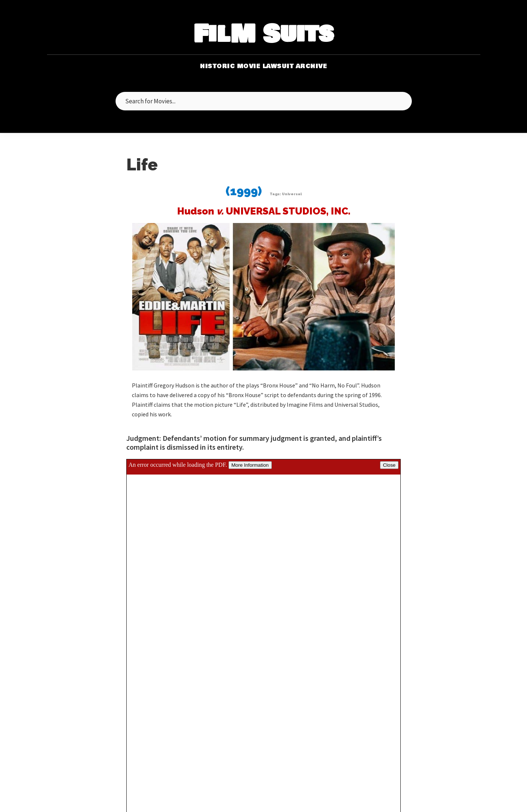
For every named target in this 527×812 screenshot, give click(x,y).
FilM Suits (263, 35)
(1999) (244, 191)
